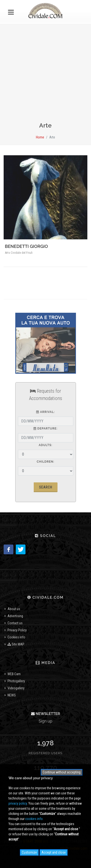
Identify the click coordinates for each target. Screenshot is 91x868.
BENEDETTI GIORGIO (26, 246)
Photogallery (16, 681)
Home (40, 137)
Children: (45, 462)
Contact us (15, 623)
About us (14, 609)
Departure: (45, 429)
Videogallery (16, 688)
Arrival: (45, 412)
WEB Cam (14, 674)
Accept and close (54, 852)
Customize (29, 852)
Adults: (45, 445)
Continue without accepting (62, 772)
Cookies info (16, 637)
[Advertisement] (45, 75)
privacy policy (18, 803)
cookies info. (34, 819)
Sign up (46, 721)
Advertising (15, 616)
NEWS (12, 695)
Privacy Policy (17, 630)
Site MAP (16, 644)
